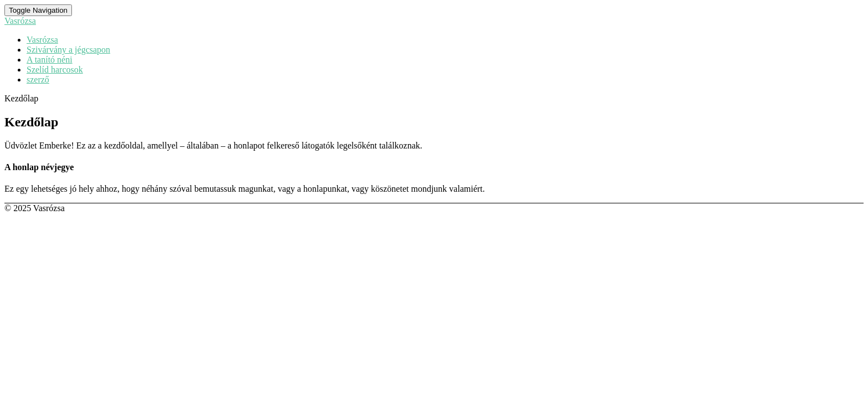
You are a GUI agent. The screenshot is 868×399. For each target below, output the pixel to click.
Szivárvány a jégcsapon (68, 50)
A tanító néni (50, 60)
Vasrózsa (42, 40)
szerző (38, 80)
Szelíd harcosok (55, 70)
